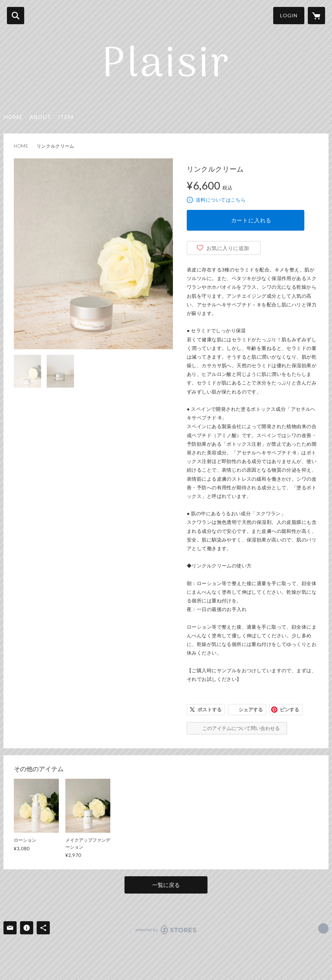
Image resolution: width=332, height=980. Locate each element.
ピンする (289, 709)
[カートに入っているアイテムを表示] (316, 16)
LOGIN (289, 15)
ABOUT (40, 117)
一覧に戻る (166, 885)
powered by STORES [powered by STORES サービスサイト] (166, 930)
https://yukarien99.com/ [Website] (323, 928)
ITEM (66, 117)
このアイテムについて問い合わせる (241, 728)
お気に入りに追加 (228, 248)
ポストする (210, 709)
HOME (13, 117)
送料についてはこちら (221, 200)
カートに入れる (251, 220)
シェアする (251, 709)
